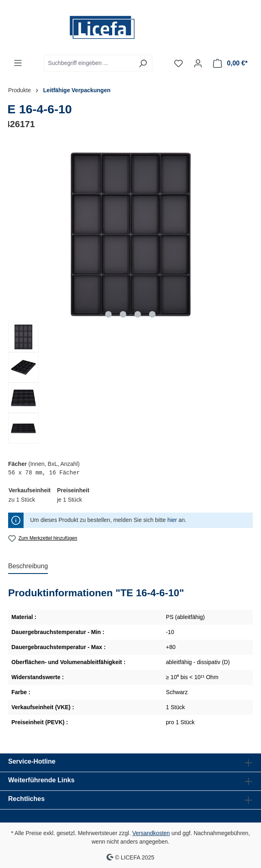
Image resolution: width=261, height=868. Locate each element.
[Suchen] (143, 63)
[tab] (28, 567)
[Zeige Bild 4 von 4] (152, 314)
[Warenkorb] (230, 63)
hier (172, 520)
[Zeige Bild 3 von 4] (138, 314)
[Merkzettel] (178, 63)
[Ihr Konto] (198, 63)
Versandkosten (151, 833)
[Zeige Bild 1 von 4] (109, 314)
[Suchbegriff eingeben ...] (89, 63)
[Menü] (18, 63)
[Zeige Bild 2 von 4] (123, 314)
